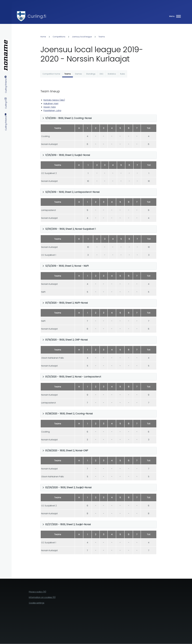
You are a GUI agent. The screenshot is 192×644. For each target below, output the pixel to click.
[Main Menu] (174, 16)
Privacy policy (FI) (37, 592)
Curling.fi (37, 16)
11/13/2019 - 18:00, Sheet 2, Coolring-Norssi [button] (68, 118)
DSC (102, 74)
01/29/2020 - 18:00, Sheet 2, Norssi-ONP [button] (67, 450)
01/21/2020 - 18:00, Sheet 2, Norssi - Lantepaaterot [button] (73, 377)
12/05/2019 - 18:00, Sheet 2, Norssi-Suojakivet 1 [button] (71, 229)
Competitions (59, 37)
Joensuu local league (82, 37)
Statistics (112, 74)
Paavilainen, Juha (52, 110)
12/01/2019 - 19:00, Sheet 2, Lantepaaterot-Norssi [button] (72, 192)
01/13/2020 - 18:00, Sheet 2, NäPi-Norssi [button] (66, 303)
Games (78, 74)
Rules (123, 74)
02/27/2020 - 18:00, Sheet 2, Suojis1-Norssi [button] (68, 524)
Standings (91, 74)
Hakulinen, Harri (51, 104)
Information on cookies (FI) (42, 597)
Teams (102, 37)
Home (43, 37)
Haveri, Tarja (50, 107)
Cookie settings (37, 603)
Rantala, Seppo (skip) (54, 100)
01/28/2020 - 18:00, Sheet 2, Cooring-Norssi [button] (69, 414)
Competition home (51, 74)
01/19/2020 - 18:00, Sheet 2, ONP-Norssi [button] (66, 340)
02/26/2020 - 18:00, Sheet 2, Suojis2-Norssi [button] (68, 487)
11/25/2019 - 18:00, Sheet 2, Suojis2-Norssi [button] (68, 155)
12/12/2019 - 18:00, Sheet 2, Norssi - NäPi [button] (67, 266)
